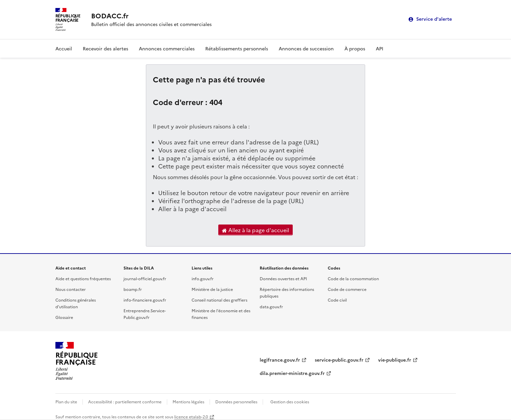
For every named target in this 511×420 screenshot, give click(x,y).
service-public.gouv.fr (339, 360)
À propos (355, 48)
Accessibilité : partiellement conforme (125, 401)
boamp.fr (133, 289)
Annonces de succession (306, 48)
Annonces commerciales (167, 48)
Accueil (64, 48)
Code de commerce (347, 289)
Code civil (337, 300)
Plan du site (66, 401)
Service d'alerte (434, 19)
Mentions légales (188, 401)
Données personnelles (236, 401)
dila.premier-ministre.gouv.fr (292, 373)
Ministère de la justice (212, 289)
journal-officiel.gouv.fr (145, 278)
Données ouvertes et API (283, 278)
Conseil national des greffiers (219, 300)
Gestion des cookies (290, 401)
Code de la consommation (353, 278)
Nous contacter (71, 289)
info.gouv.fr (203, 278)
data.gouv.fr (271, 306)
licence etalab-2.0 (191, 416)
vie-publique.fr (395, 360)
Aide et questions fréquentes (83, 278)
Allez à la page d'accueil (255, 230)
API (379, 48)
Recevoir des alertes (105, 48)
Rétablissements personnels (237, 48)
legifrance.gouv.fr (280, 360)
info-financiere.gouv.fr (145, 300)
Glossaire (64, 317)
